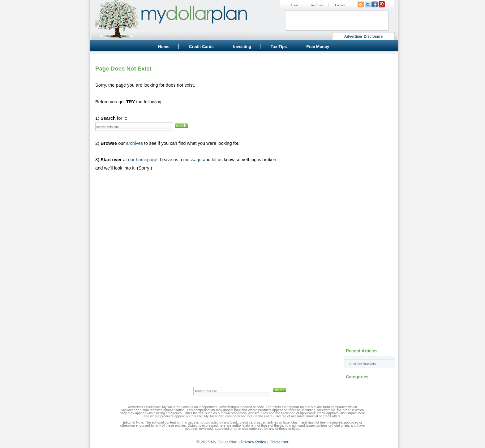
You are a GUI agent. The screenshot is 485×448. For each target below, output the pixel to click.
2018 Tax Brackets (362, 364)
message (192, 160)
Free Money (318, 47)
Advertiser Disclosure (364, 37)
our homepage (143, 160)
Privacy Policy (253, 442)
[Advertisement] (341, 97)
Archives (317, 5)
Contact (340, 5)
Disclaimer (279, 442)
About (295, 5)
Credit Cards (201, 47)
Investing (242, 47)
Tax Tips (279, 47)
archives (134, 143)
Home (164, 47)
